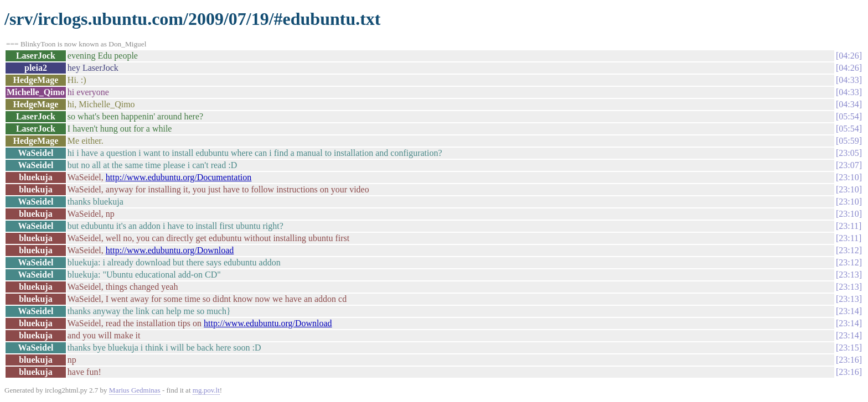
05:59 (849, 141)
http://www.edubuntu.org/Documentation (179, 177)
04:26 (849, 56)
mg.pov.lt (206, 390)
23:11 (849, 226)
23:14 (849, 311)
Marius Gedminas (135, 390)
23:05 (849, 153)
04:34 (849, 104)
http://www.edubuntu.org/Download (170, 250)
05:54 (849, 116)
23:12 (849, 250)
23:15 (849, 348)
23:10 (849, 177)
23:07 (849, 165)
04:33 (849, 80)
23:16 (849, 360)
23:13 (849, 275)
